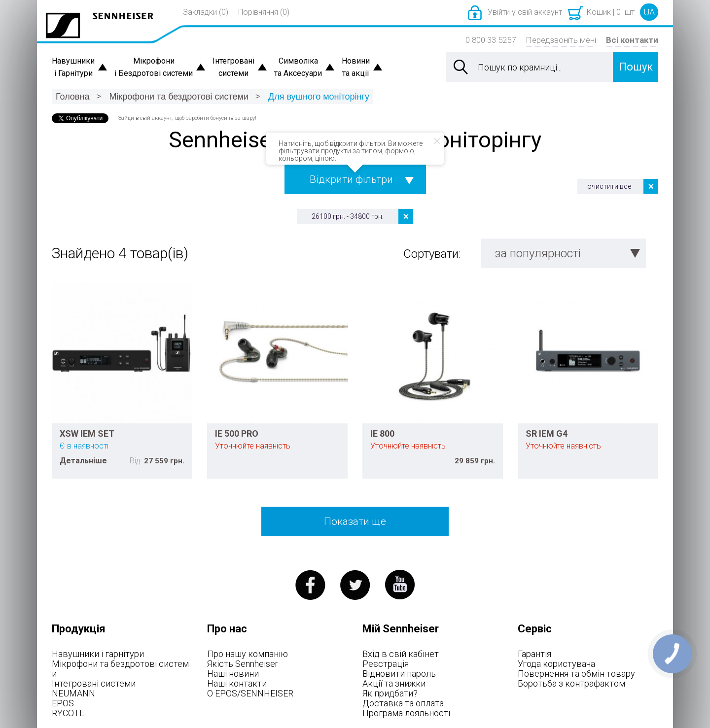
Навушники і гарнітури (98, 654)
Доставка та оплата (403, 703)
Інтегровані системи (233, 67)
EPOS (63, 703)
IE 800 (382, 433)
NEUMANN (73, 693)
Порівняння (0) (264, 12)
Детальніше (83, 461)
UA (649, 12)
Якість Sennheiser (243, 664)
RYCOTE (68, 713)
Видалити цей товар (406, 216)
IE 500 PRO (237, 433)
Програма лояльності (406, 713)
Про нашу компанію (248, 654)
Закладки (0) (206, 12)
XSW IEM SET (87, 433)
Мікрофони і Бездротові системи (154, 67)
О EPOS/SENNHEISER (250, 693)
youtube (400, 585)
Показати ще (355, 521)
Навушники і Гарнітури (73, 67)
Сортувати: (432, 254)
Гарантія (534, 654)
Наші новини (233, 674)
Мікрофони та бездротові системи (179, 97)
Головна (72, 97)
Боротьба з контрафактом (571, 683)
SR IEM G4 (547, 433)
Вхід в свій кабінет (401, 654)
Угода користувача (556, 664)
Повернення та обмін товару (576, 674)
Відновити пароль (399, 674)
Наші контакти (237, 683)
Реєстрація (386, 664)
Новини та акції (356, 67)
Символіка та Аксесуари (298, 67)
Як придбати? (390, 693)
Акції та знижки (394, 683)
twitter (355, 585)
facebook (310, 585)
